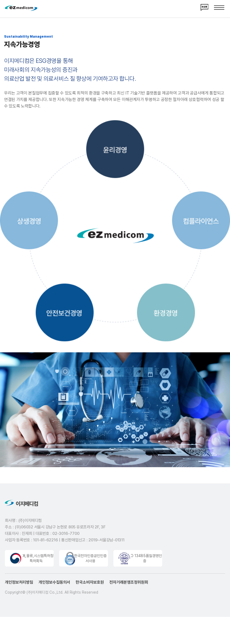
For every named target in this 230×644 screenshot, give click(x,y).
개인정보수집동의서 (54, 584)
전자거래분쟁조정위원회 (129, 584)
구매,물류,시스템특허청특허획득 (36, 560)
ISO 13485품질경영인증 (145, 560)
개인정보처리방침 (19, 584)
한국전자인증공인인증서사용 (90, 560)
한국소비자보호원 (90, 584)
